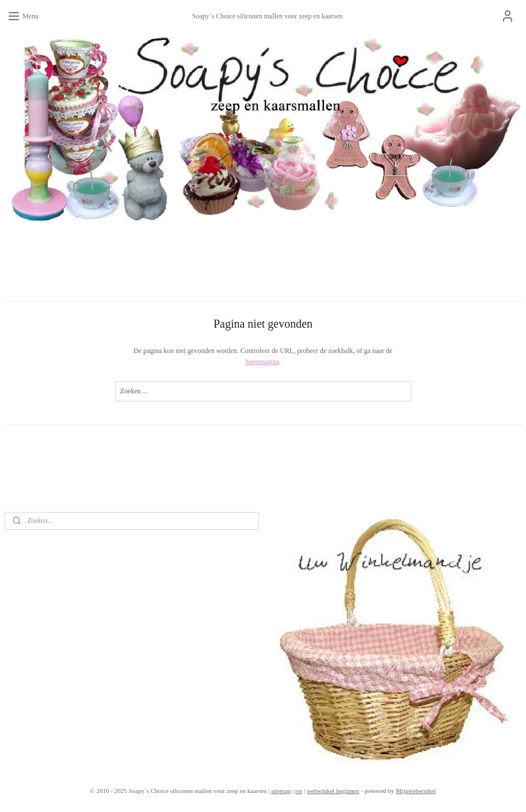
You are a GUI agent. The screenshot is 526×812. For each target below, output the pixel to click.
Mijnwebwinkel (416, 791)
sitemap (281, 791)
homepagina (262, 362)
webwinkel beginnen (333, 791)
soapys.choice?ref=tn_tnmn (60, 544)
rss (299, 791)
